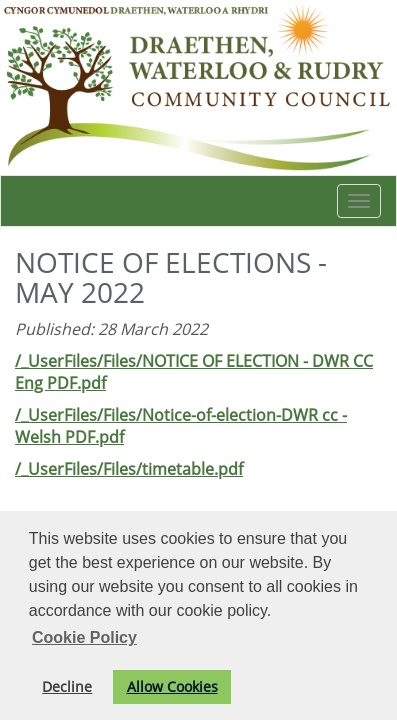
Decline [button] (67, 686)
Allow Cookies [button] (172, 686)
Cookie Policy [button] (84, 637)
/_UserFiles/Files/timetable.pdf (129, 469)
